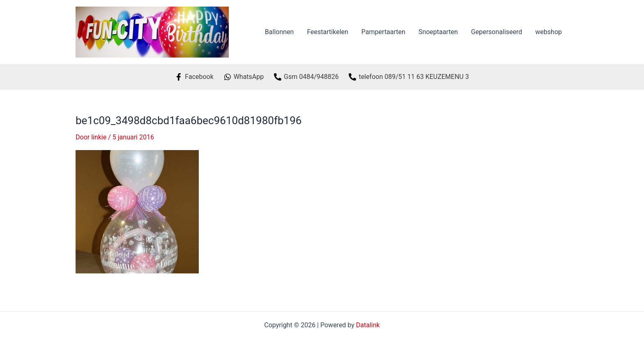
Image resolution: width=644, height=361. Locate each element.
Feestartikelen (327, 32)
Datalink (368, 325)
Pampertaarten (383, 32)
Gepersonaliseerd (497, 32)
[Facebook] (194, 77)
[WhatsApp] (244, 77)
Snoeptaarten (438, 32)
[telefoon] (409, 77)
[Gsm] (306, 77)
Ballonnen (279, 32)
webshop (549, 32)
